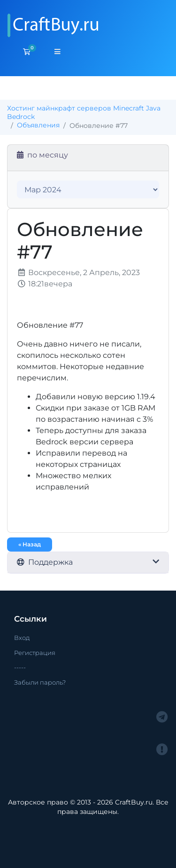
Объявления (38, 125)
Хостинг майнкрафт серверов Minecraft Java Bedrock (84, 112)
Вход (22, 638)
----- (20, 667)
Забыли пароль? (40, 682)
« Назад (30, 544)
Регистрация (35, 653)
